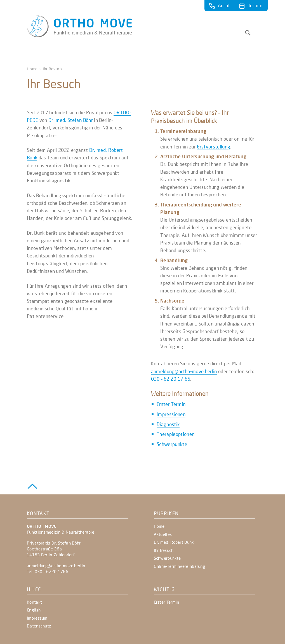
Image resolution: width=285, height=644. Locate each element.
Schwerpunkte (172, 444)
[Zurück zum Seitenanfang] (32, 485)
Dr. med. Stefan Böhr (71, 120)
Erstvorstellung (214, 147)
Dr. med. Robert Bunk (174, 542)
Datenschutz (39, 626)
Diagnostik (168, 424)
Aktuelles (163, 534)
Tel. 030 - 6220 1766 (48, 571)
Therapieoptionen (176, 434)
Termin (255, 5)
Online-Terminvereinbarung (180, 566)
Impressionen (171, 414)
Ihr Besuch (164, 550)
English (34, 610)
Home (32, 69)
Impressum (37, 618)
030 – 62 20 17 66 (171, 379)
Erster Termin (171, 404)
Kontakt (34, 602)
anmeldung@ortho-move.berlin (184, 371)
